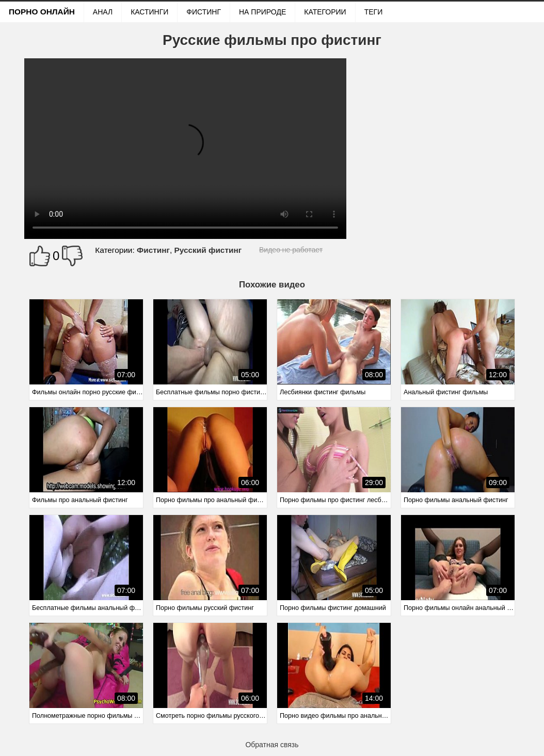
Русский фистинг (208, 250)
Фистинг (204, 12)
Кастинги (149, 12)
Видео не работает (291, 250)
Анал (103, 12)
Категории (325, 12)
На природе (262, 12)
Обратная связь (272, 745)
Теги (374, 12)
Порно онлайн (42, 12)
